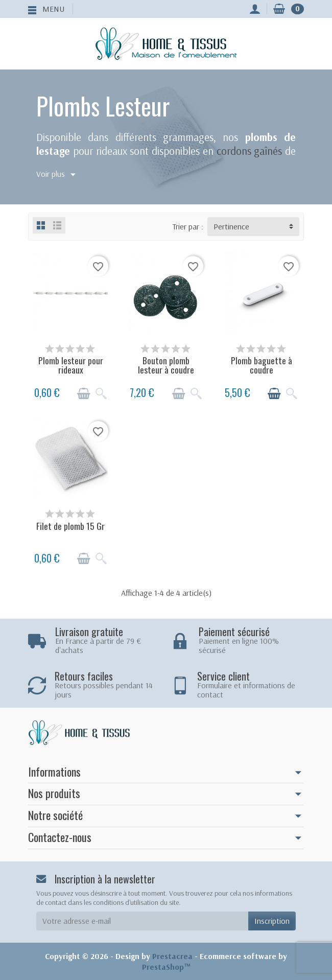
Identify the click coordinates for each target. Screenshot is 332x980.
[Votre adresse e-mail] (142, 921)
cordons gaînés (250, 151)
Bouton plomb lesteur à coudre (166, 365)
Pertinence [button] (231, 226)
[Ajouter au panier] (84, 393)
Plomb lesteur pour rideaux (71, 365)
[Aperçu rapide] (101, 393)
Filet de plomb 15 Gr (70, 526)
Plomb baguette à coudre (262, 365)
